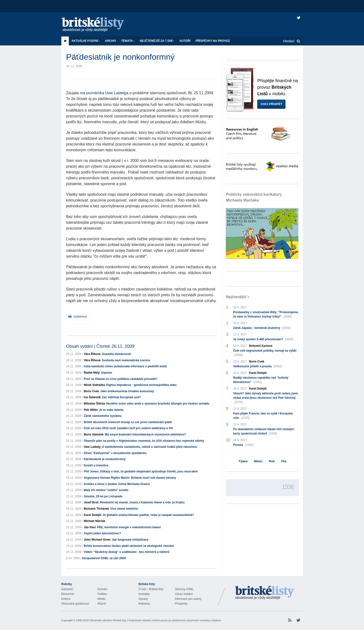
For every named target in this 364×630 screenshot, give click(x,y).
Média (102, 599)
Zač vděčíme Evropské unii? (121, 397)
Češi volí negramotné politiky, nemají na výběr (265, 353)
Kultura (66, 599)
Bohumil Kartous (261, 346)
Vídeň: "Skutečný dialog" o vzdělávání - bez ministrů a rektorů (127, 552)
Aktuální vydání (86, 41)
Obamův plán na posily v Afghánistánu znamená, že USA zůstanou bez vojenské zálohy (144, 441)
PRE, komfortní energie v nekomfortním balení (129, 527)
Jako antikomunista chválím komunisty (127, 391)
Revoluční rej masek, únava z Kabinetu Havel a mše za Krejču (142, 502)
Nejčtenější (236, 297)
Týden (243, 461)
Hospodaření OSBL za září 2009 (104, 558)
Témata (128, 41)
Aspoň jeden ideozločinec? (103, 533)
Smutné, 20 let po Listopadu (103, 496)
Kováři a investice (96, 465)
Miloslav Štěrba (94, 404)
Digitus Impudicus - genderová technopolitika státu (141, 385)
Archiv (111, 41)
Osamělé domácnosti (116, 354)
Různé (102, 604)
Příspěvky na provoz (213, 41)
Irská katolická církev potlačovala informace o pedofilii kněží (125, 366)
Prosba (243, 445)
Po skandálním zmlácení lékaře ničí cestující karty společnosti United (264, 432)
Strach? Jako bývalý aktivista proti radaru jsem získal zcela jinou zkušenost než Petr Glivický (266, 398)
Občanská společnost (75, 604)
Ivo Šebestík (92, 397)
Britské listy (98, 25)
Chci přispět (271, 104)
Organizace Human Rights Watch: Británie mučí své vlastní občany (130, 478)
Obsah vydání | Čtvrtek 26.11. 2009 (100, 346)
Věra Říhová (92, 354)
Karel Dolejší (93, 515)
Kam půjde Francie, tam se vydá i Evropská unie (263, 416)
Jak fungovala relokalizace (130, 540)
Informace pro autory (188, 599)
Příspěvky (181, 604)
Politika (102, 594)
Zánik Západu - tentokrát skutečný (262, 328)
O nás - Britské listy (151, 589)
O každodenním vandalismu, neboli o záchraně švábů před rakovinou (149, 447)
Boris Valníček (94, 434)
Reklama (144, 604)
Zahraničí (67, 589)
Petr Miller (91, 410)
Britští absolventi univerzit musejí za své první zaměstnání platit (128, 422)
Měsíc (258, 461)
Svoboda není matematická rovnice (126, 360)
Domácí (103, 589)
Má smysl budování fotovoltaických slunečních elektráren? (145, 434)
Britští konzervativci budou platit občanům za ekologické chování (129, 546)
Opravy (143, 599)
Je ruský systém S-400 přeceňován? (263, 339)
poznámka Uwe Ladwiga (107, 93)
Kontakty (144, 594)
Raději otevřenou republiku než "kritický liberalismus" (261, 380)
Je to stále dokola (111, 410)
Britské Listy (265, 593)
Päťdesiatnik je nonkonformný (105, 459)
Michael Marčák (95, 521)
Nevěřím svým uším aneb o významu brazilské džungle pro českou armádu (158, 404)
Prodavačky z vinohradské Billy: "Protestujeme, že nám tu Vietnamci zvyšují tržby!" (266, 315)
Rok (272, 461)
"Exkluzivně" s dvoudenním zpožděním (115, 453)
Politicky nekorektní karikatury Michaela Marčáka (254, 197)
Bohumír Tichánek (96, 509)
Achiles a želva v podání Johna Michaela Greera (117, 484)
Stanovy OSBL (184, 589)
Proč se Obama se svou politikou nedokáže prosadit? (121, 379)
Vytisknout (78, 316)
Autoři (185, 41)
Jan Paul (90, 527)
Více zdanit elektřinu (124, 509)
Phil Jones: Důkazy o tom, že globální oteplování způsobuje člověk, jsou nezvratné (141, 471)
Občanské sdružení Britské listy (108, 620)
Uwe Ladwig (92, 447)
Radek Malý (92, 373)
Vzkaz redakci (184, 594)
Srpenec (107, 373)
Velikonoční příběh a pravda (257, 366)
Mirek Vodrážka (94, 385)
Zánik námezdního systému (103, 416)
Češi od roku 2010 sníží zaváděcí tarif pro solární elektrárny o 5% (128, 428)
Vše (284, 461)
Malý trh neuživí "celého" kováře (106, 490)
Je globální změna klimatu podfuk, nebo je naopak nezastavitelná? (148, 515)
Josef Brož (91, 502)
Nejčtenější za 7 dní (157, 41)
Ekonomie (68, 594)
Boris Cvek (91, 391)
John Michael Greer (97, 540)
